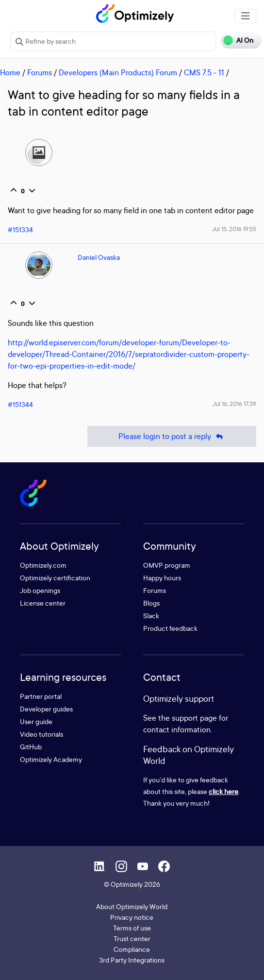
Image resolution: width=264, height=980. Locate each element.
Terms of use (132, 928)
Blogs (151, 603)
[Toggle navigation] (246, 16)
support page (194, 718)
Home (10, 72)
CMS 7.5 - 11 (204, 72)
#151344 (20, 404)
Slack (151, 616)
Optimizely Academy (51, 759)
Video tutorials (41, 734)
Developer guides (46, 709)
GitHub (31, 747)
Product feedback (170, 628)
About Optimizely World (132, 906)
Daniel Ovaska (99, 257)
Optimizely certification (55, 578)
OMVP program (167, 565)
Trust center (132, 938)
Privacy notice (132, 917)
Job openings (40, 590)
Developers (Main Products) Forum (118, 72)
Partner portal (41, 696)
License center (43, 603)
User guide (36, 721)
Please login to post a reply (172, 436)
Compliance (132, 949)
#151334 (20, 229)
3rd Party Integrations (132, 960)
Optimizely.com (43, 565)
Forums (40, 72)
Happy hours (162, 578)
